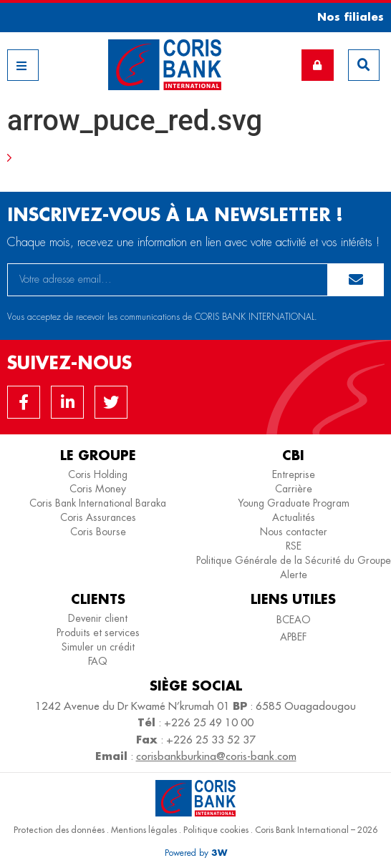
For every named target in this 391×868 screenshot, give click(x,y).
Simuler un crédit (98, 647)
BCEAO (294, 620)
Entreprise (294, 474)
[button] (346, 17)
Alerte (294, 575)
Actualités (294, 517)
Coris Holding (98, 474)
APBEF (293, 637)
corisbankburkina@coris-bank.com (216, 756)
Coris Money (98, 489)
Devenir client (98, 618)
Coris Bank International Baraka (98, 503)
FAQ (98, 661)
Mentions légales (144, 830)
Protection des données (59, 830)
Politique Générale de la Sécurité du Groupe (294, 560)
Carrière (294, 489)
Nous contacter (294, 532)
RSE (294, 546)
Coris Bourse (98, 532)
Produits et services (98, 633)
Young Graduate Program (294, 503)
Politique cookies (216, 830)
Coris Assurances (98, 517)
